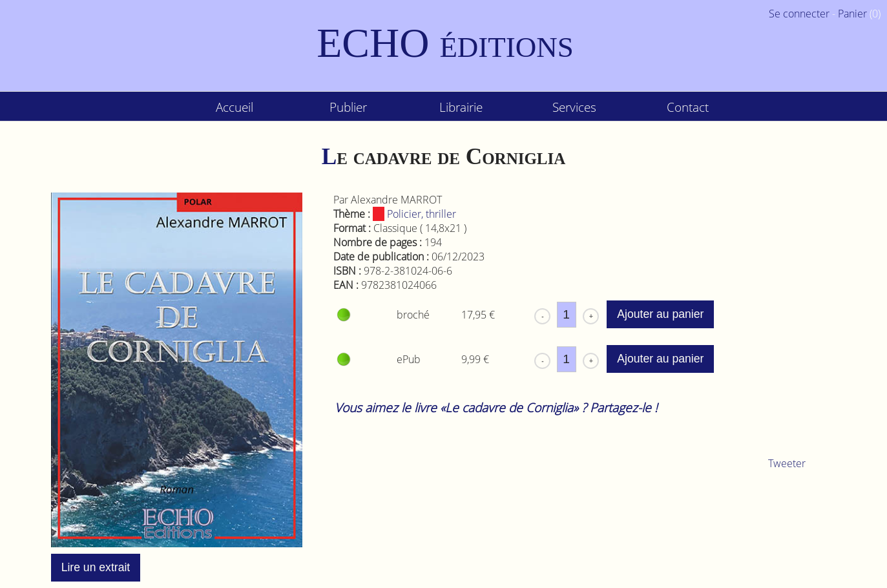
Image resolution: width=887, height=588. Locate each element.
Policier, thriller (414, 214)
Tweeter (787, 463)
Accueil (235, 107)
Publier (348, 107)
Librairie (461, 107)
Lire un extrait (96, 567)
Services (574, 107)
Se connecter (799, 14)
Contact (688, 107)
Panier (852, 14)
